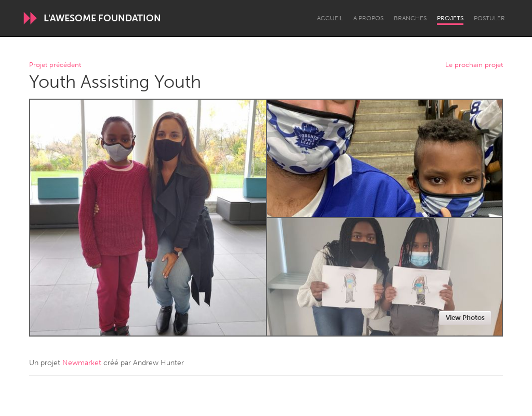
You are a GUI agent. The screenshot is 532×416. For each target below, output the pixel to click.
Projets (450, 18)
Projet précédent (55, 65)
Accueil (330, 18)
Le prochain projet (474, 65)
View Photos (465, 318)
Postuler (489, 18)
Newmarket (82, 363)
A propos (368, 18)
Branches (410, 18)
